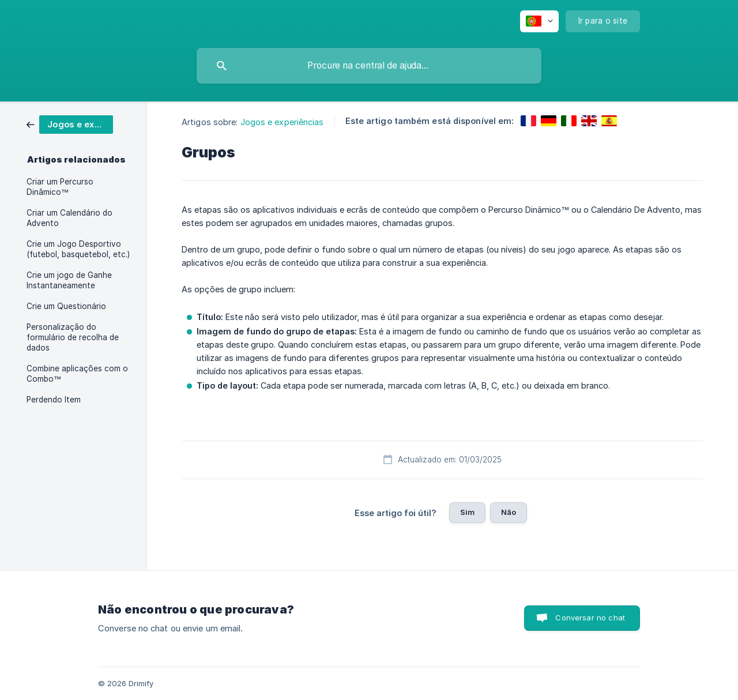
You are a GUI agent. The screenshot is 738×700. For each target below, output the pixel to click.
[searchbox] (369, 66)
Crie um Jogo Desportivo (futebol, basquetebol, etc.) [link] (78, 249)
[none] (539, 21)
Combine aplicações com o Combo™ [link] (77, 374)
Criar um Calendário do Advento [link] (69, 218)
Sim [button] (467, 512)
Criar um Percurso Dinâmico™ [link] (60, 187)
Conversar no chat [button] (590, 618)
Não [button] (509, 512)
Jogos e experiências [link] (282, 122)
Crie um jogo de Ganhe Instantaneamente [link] (69, 280)
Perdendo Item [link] (54, 400)
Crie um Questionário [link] (66, 306)
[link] (70, 124)
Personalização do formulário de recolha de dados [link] (73, 337)
